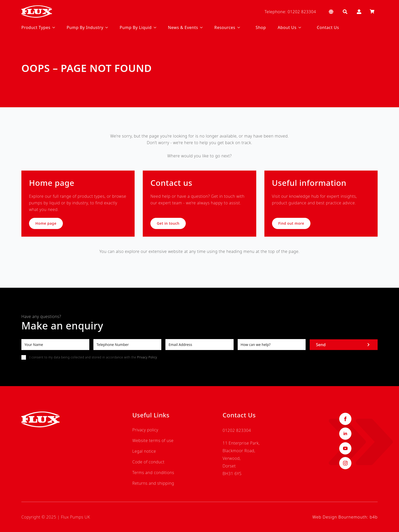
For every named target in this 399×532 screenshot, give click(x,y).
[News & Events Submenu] (200, 27)
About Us (287, 27)
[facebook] (345, 419)
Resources (225, 27)
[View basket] (372, 12)
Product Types (36, 27)
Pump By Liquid (136, 27)
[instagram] (345, 463)
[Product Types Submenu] (53, 27)
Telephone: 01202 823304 (290, 12)
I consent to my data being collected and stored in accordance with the (93, 357)
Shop (261, 27)
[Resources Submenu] (238, 27)
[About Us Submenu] (299, 27)
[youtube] (345, 448)
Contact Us (328, 27)
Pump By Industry (85, 27)
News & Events (183, 27)
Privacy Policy (147, 357)
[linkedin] (345, 434)
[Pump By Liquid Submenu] (154, 27)
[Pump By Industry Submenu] (106, 27)
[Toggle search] (345, 12)
